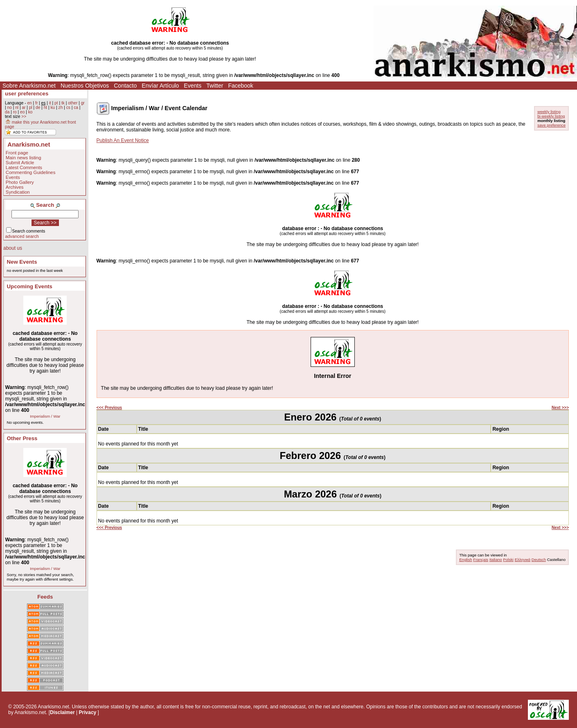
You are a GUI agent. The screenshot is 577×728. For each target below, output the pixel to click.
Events (193, 86)
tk (63, 103)
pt (56, 103)
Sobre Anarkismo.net (29, 86)
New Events (22, 262)
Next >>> (560, 408)
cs (68, 107)
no (9, 107)
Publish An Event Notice (123, 140)
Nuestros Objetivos (85, 86)
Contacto (125, 86)
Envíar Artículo (160, 86)
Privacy (88, 712)
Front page (17, 153)
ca (76, 107)
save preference (551, 125)
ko (30, 112)
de (38, 107)
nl (17, 107)
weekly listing (549, 112)
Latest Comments (24, 167)
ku (53, 107)
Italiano (496, 560)
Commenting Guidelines (31, 172)
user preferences (27, 94)
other (73, 103)
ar (24, 107)
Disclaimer (62, 712)
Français (481, 560)
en (29, 103)
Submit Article (20, 163)
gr (83, 103)
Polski (508, 560)
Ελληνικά (523, 560)
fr (36, 103)
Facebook (240, 86)
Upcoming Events (30, 286)
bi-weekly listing (551, 116)
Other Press (22, 438)
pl (31, 107)
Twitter (215, 86)
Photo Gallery (20, 182)
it (50, 103)
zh (61, 107)
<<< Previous (109, 408)
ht (46, 107)
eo (22, 112)
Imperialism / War (45, 416)
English (465, 560)
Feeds (45, 597)
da (7, 112)
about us (13, 248)
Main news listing (24, 158)
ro (15, 112)
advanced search (22, 236)
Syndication (18, 192)
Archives (15, 187)
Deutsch (539, 560)
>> (24, 116)
